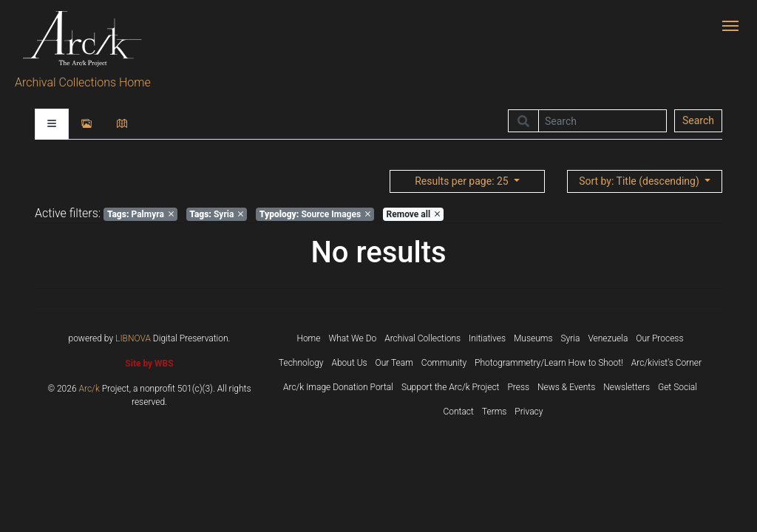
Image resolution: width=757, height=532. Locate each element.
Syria (216, 214)
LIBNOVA (133, 338)
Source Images (315, 214)
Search (698, 120)
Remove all (413, 214)
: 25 (463, 181)
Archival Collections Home (83, 82)
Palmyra (140, 214)
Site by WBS (149, 364)
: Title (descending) (640, 181)
